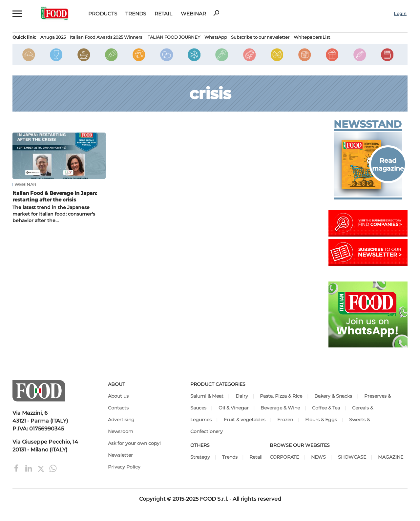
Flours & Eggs (321, 420)
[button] (17, 13)
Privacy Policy (124, 467)
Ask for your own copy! (134, 443)
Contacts (118, 408)
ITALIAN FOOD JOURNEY (173, 37)
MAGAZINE (391, 457)
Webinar (193, 14)
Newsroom (121, 431)
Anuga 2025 (53, 37)
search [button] (216, 13)
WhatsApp (216, 37)
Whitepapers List (312, 37)
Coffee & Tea (326, 408)
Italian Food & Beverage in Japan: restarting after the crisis (55, 196)
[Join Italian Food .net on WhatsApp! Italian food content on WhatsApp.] (368, 346)
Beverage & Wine (280, 408)
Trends (136, 14)
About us (118, 396)
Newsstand (368, 124)
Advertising (121, 420)
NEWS (318, 457)
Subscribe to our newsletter (260, 37)
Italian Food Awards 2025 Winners (106, 37)
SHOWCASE (352, 457)
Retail (163, 14)
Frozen (285, 420)
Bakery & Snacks (333, 396)
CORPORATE (284, 457)
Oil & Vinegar (234, 408)
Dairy (242, 396)
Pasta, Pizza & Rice (281, 396)
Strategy (200, 457)
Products (103, 14)
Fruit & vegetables (245, 420)
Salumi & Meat (207, 396)
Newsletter (120, 455)
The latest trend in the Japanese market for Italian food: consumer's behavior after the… (54, 214)
